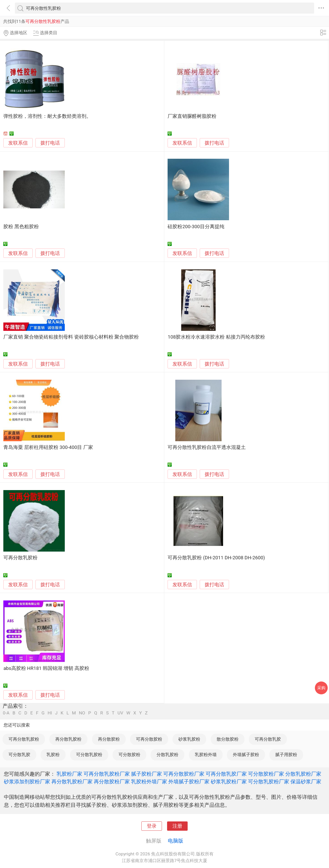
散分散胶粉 (228, 739)
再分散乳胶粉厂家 (72, 782)
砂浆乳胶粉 (189, 739)
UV (120, 713)
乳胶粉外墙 (206, 755)
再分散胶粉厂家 (112, 782)
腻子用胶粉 (286, 755)
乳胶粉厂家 (69, 774)
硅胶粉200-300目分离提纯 (196, 227)
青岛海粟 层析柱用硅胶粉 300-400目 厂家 (48, 447)
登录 (152, 826)
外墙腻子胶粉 (246, 755)
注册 (177, 826)
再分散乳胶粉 (68, 739)
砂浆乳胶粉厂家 (229, 782)
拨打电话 (50, 143)
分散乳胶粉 (167, 755)
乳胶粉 (53, 755)
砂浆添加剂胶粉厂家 (27, 782)
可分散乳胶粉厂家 (269, 782)
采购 (321, 688)
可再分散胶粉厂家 (184, 774)
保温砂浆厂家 (306, 782)
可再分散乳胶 (268, 739)
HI (50, 713)
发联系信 (18, 143)
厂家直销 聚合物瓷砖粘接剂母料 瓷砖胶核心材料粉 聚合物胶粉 (71, 337)
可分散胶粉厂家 (266, 774)
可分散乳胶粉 (89, 755)
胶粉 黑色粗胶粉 (21, 227)
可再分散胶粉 (149, 739)
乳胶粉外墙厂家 (149, 782)
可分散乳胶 (19, 755)
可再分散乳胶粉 (20, 558)
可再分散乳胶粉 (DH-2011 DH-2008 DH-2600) (216, 558)
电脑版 (176, 841)
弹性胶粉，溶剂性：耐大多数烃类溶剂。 (47, 116)
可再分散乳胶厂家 (226, 774)
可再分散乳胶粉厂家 (107, 774)
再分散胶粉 (109, 739)
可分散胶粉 (129, 755)
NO (82, 713)
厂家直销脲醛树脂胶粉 (192, 116)
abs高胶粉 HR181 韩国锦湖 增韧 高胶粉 (46, 668)
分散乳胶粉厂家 (303, 774)
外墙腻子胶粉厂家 (189, 782)
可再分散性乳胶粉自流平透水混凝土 (207, 447)
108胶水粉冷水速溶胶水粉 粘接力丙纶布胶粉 (216, 337)
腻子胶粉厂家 (147, 774)
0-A (6, 713)
